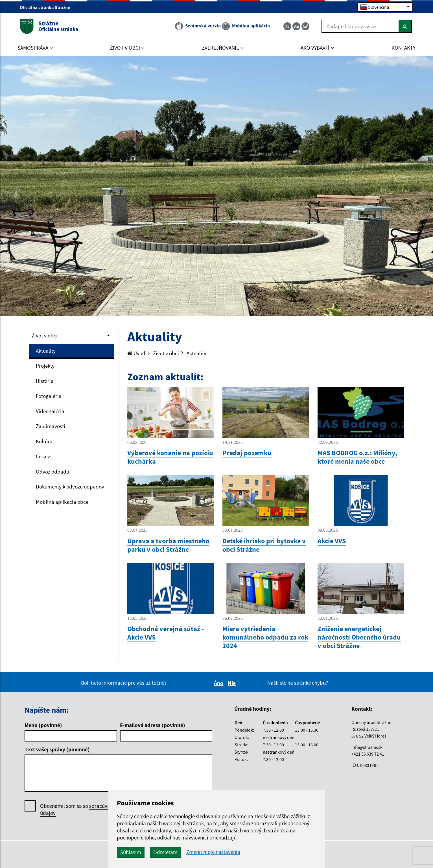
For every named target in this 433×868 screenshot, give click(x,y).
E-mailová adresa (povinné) (153, 725)
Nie (233, 683)
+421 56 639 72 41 (368, 754)
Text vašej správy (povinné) (57, 749)
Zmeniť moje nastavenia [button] (213, 852)
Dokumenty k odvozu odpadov (70, 487)
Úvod (136, 353)
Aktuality (46, 351)
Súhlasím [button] (131, 852)
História (45, 381)
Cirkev (43, 456)
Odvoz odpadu (53, 472)
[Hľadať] (405, 26)
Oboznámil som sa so (91, 810)
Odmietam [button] (165, 852)
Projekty (45, 366)
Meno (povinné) (43, 725)
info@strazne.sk (367, 747)
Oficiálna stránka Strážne (47, 7)
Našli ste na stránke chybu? (298, 683)
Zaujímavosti (51, 426)
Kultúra (44, 441)
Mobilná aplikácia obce (62, 502)
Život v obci (45, 335)
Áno (219, 683)
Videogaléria (50, 411)
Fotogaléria (49, 396)
